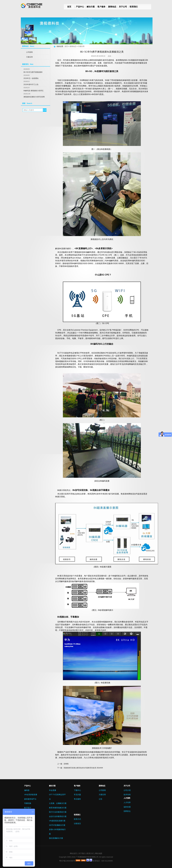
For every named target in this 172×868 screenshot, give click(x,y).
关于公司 (123, 7)
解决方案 (91, 7)
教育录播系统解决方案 (58, 808)
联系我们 (134, 7)
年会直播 (53, 790)
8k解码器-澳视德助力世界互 (34, 91)
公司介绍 (127, 790)
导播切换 (28, 803)
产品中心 (80, 7)
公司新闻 (29, 52)
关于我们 (82, 853)
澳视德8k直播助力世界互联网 (34, 97)
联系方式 (77, 819)
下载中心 (77, 790)
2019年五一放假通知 (31, 78)
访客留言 (77, 824)
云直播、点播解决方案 (58, 803)
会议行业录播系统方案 (58, 816)
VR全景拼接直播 (31, 795)
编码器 (27, 790)
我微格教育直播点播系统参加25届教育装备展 (80, 768)
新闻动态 (112, 7)
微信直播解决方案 (56, 838)
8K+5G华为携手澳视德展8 (33, 72)
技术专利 (127, 795)
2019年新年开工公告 (31, 84)
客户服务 (101, 7)
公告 (101, 799)
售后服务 (77, 799)
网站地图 (99, 853)
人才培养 (127, 802)
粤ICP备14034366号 (67, 861)
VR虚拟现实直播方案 (57, 821)
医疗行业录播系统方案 (58, 812)
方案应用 (29, 57)
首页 (69, 7)
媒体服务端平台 (30, 799)
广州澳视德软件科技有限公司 (87, 857)
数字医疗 (28, 808)
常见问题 (77, 795)
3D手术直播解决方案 (57, 825)
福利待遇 (127, 807)
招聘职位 (127, 811)
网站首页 (73, 853)
